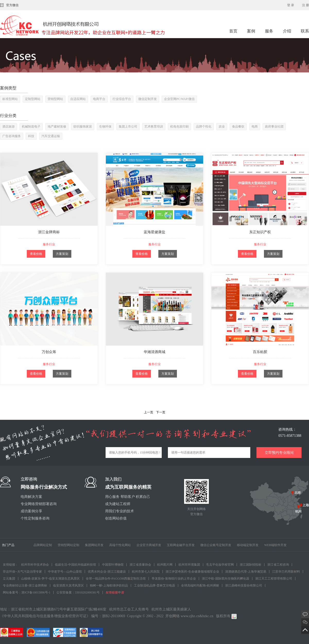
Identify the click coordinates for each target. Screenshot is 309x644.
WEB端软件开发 (275, 545)
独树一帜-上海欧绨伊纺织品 (109, 586)
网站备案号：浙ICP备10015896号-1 (27, 592)
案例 (252, 31)
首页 (233, 31)
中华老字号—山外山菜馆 (65, 572)
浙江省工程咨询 (278, 565)
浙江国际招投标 (251, 565)
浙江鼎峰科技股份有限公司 (244, 586)
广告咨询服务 (12, 136)
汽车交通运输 (51, 136)
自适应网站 (78, 99)
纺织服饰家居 (83, 127)
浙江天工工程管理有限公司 (274, 579)
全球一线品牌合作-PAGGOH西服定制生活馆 (116, 579)
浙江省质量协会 (140, 565)
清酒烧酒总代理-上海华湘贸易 (246, 572)
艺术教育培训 (154, 127)
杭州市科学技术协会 (35, 565)
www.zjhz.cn (190, 616)
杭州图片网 (165, 565)
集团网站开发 (94, 545)
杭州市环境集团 (189, 565)
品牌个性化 (204, 127)
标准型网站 (10, 99)
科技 (31, 136)
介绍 (287, 31)
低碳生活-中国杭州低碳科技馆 (75, 565)
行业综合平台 (122, 99)
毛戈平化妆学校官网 (220, 565)
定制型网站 (33, 99)
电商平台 (99, 99)
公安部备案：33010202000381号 (78, 592)
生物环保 (105, 127)
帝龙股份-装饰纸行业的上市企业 (174, 579)
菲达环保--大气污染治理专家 (22, 572)
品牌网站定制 (43, 545)
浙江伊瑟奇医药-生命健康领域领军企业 (192, 572)
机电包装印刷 (179, 127)
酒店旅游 (8, 127)
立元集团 (9, 579)
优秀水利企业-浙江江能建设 (107, 572)
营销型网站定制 (68, 545)
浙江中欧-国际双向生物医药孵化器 (226, 579)
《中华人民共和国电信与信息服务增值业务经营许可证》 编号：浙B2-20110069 (63, 616)
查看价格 (36, 254)
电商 (255, 127)
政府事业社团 (274, 127)
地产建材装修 (57, 127)
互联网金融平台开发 (181, 545)
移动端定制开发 (248, 545)
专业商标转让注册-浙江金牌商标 (25, 586)
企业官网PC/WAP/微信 (179, 99)
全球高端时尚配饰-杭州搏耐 (200, 586)
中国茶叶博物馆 (113, 565)
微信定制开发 (148, 99)
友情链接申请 (115, 592)
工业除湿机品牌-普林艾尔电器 (154, 586)
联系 (305, 31)
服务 (270, 31)
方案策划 (62, 254)
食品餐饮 (238, 127)
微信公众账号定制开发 (216, 545)
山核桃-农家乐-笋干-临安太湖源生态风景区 (50, 579)
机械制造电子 (31, 127)
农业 (222, 127)
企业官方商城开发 (149, 545)
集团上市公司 (128, 127)
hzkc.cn (208, 616)
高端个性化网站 (120, 545)
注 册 (306, 5)
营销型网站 (55, 99)
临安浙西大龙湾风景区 (68, 586)
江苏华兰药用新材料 (286, 572)
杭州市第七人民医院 (146, 572)
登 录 (291, 5)
